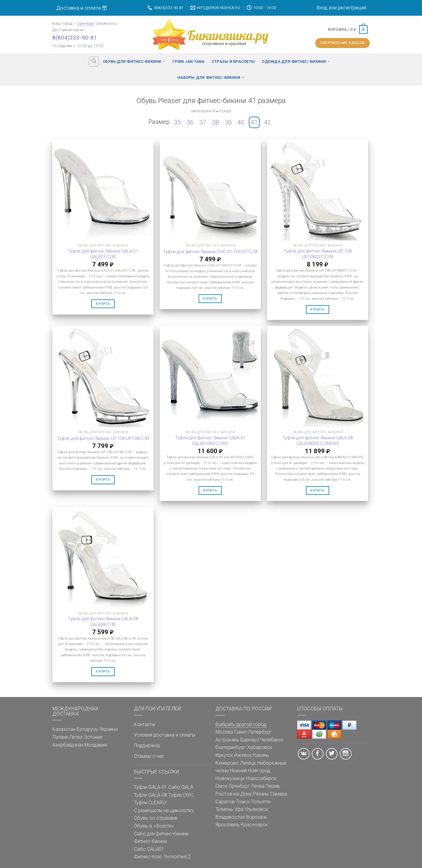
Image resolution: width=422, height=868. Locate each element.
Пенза (258, 786)
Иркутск (224, 755)
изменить (107, 23)
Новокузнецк (230, 778)
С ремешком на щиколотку (164, 810)
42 (268, 122)
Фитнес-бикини (150, 841)
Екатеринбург (231, 747)
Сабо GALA (181, 787)
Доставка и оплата (82, 8)
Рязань (261, 794)
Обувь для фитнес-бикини (134, 61)
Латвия (60, 737)
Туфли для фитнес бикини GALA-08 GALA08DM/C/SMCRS (318, 441)
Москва (224, 732)
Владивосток (230, 817)
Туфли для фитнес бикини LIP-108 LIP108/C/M (103, 439)
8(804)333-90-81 (75, 38)
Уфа (239, 809)
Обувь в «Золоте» (154, 826)
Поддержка (147, 745)
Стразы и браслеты (233, 61)
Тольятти (261, 802)
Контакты (144, 724)
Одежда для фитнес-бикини (296, 61)
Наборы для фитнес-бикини (211, 77)
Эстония (93, 737)
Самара (279, 794)
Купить (103, 304)
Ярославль (228, 825)
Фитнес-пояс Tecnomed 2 (162, 857)
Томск (243, 802)
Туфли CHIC (181, 795)
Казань (261, 755)
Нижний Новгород (250, 771)
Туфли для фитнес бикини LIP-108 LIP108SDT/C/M (318, 254)
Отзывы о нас (149, 756)
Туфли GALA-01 (151, 787)
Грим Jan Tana (188, 61)
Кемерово (227, 763)
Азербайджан (68, 745)
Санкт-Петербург (253, 732)
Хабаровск (260, 747)
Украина (109, 729)
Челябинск (272, 740)
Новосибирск (261, 778)
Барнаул (250, 740)
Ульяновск (256, 809)
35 (177, 122)
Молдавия (96, 745)
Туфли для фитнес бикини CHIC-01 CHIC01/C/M (210, 252)
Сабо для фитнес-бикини (161, 834)
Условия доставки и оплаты (165, 735)
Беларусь (88, 729)
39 (228, 122)
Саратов (225, 802)
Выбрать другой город (241, 724)
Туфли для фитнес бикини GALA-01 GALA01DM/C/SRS (210, 441)
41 (254, 122)
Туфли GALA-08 (151, 795)
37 (203, 122)
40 (241, 122)
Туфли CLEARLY (151, 803)
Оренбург (86, 23)
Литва (76, 737)
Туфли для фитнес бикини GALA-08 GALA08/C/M (103, 622)
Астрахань (227, 740)
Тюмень (224, 809)
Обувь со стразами (156, 818)
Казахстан (64, 729)
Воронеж (256, 817)
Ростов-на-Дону (234, 794)
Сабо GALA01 (149, 849)
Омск (221, 786)
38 (216, 122)
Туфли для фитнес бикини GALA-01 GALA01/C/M (103, 254)
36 (190, 122)
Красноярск (254, 825)
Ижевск (243, 755)
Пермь (273, 786)
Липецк (248, 763)
